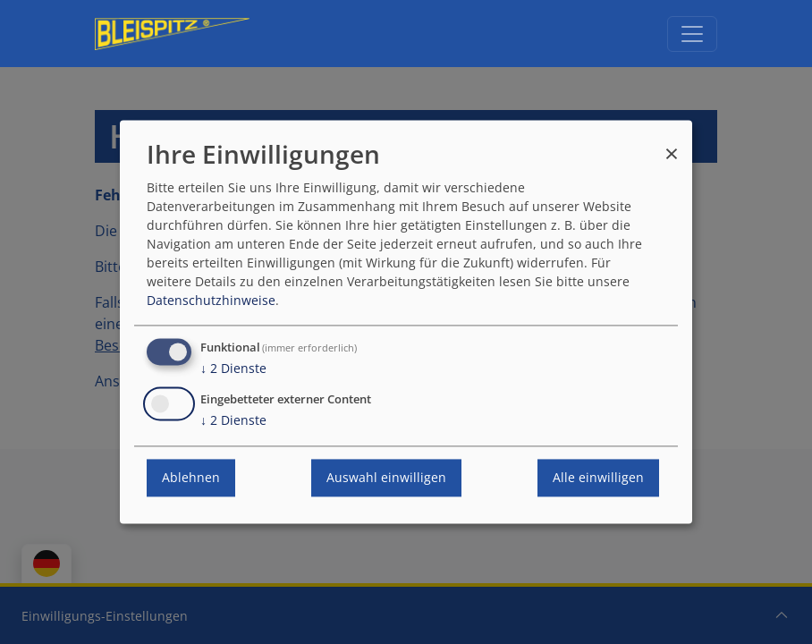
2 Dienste (233, 369)
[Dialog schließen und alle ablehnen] (672, 145)
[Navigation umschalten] (692, 34)
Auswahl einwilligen (386, 478)
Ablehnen (191, 478)
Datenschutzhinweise (211, 301)
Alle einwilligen (598, 478)
